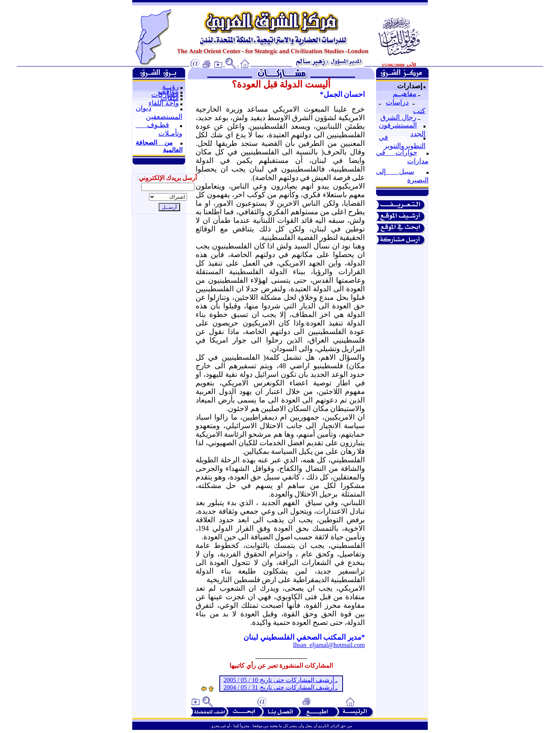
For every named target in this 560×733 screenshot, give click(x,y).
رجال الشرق (398, 117)
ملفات (170, 98)
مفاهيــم (405, 94)
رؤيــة (171, 87)
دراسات (397, 102)
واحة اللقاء (164, 103)
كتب (419, 111)
